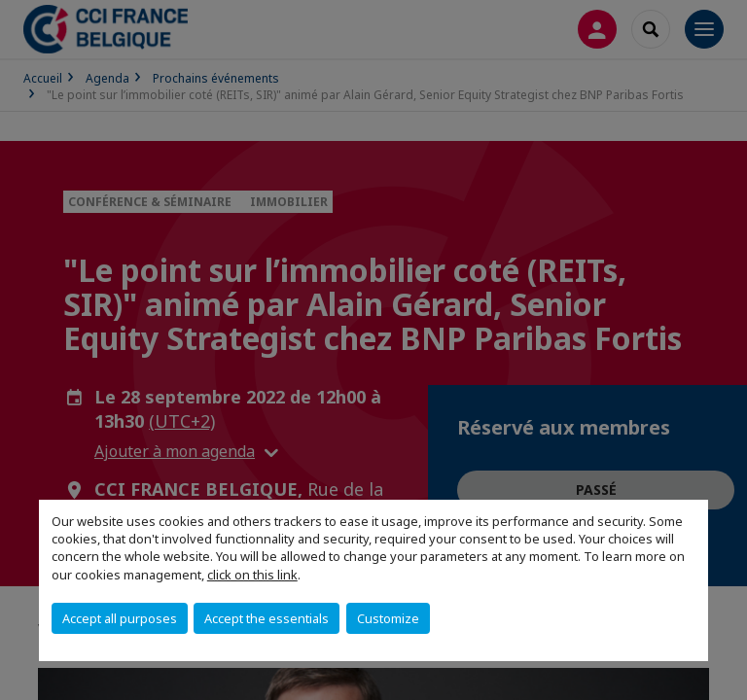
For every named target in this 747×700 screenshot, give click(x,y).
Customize (388, 618)
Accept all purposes (120, 618)
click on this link (252, 575)
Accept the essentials (267, 618)
